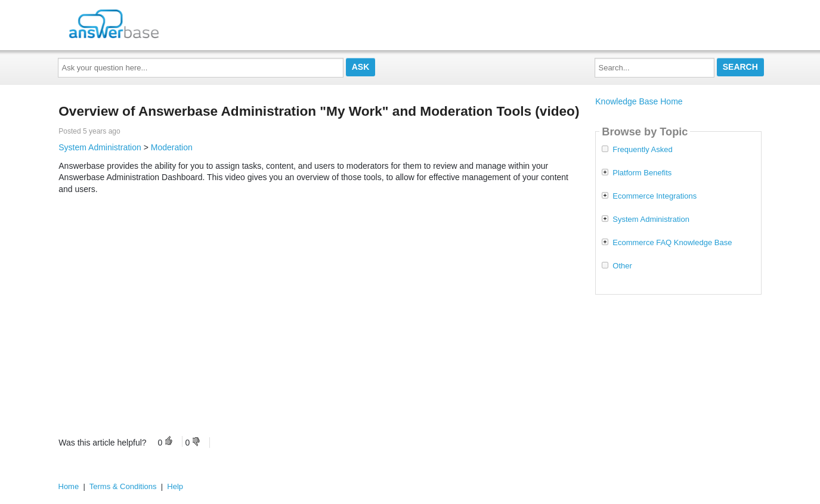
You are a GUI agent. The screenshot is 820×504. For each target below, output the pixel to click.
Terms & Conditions (123, 486)
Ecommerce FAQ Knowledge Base (672, 243)
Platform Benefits (642, 173)
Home (69, 486)
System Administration (100, 147)
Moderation (172, 147)
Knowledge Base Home (639, 101)
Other (622, 266)
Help (175, 486)
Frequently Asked (642, 150)
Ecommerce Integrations (655, 196)
